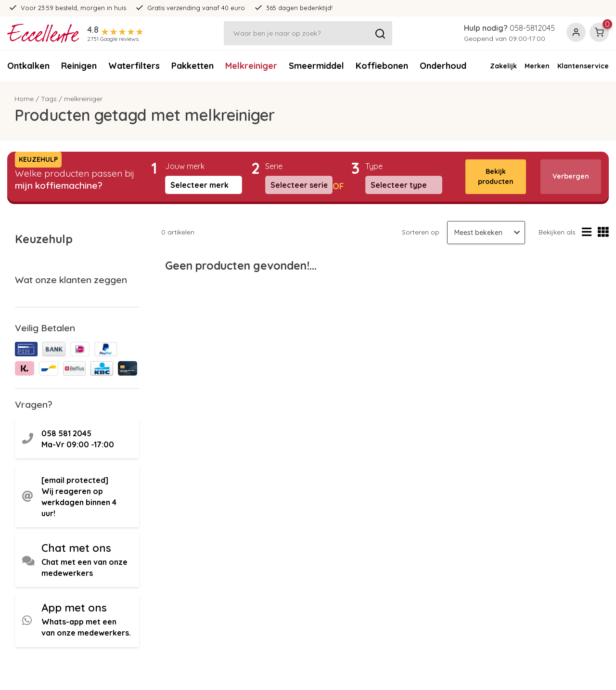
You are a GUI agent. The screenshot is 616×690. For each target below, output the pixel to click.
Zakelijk (503, 66)
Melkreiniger (251, 66)
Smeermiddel (316, 66)
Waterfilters (134, 66)
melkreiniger (83, 99)
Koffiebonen (382, 66)
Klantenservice (583, 66)
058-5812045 (532, 28)
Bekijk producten (496, 176)
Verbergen (571, 176)
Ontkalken (28, 66)
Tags (49, 99)
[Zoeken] (308, 33)
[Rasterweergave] (603, 232)
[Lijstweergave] (587, 232)
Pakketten (192, 66)
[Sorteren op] (486, 233)
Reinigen (79, 66)
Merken (537, 66)
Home (24, 99)
